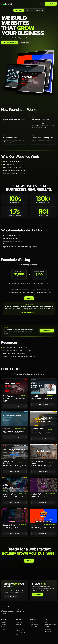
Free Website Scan (20, 622)
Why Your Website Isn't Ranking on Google (17, 350)
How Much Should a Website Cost (14, 353)
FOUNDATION (19, 10)
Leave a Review (34, 625)
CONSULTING (39, 10)
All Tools (47, 622)
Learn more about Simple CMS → (29, 312)
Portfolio (32, 622)
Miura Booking (48, 631)
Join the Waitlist (34, 627)
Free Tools (18, 625)
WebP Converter (49, 627)
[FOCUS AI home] (20, 4)
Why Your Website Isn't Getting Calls (15, 347)
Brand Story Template (50, 625)
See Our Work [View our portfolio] (25, 43)
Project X (3, 625)
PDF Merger (48, 629)
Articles (18, 627)
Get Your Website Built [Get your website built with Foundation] (10, 43)
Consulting (4, 627)
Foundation (4, 622)
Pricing (3, 629)
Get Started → (38, 594)
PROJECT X (29, 10)
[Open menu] (42, 4)
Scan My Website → (47, 331)
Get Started (51, 4)
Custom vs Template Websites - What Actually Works (20, 356)
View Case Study (15, 406)
